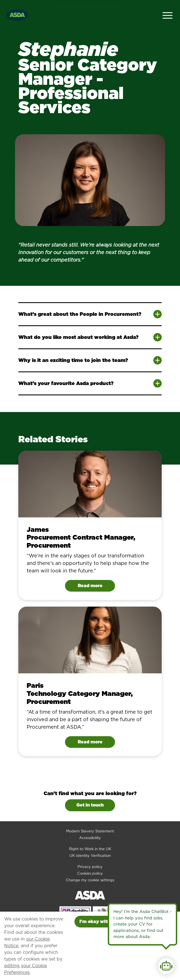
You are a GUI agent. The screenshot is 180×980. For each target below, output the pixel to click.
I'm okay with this (99, 921)
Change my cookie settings (90, 880)
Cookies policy (90, 873)
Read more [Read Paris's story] (90, 742)
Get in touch (90, 805)
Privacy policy (90, 867)
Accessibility (90, 838)
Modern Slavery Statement (90, 831)
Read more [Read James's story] (90, 586)
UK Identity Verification (90, 856)
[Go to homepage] (17, 14)
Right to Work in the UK (90, 849)
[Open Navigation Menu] (167, 15)
